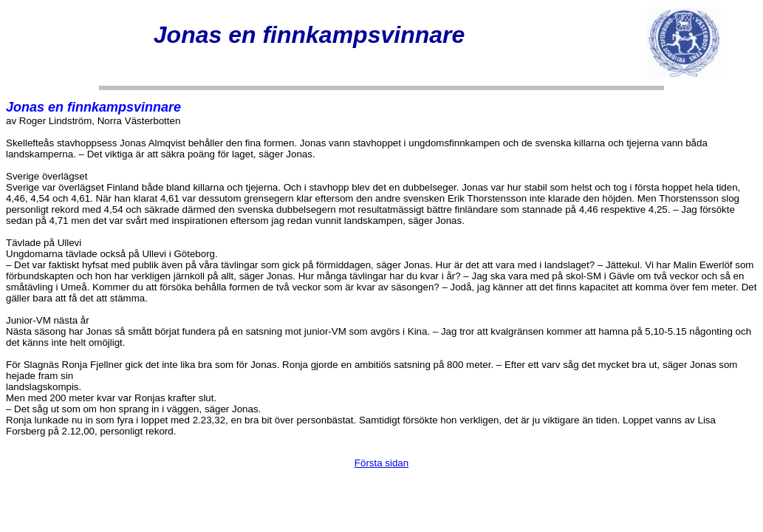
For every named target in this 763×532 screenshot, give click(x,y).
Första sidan (381, 463)
